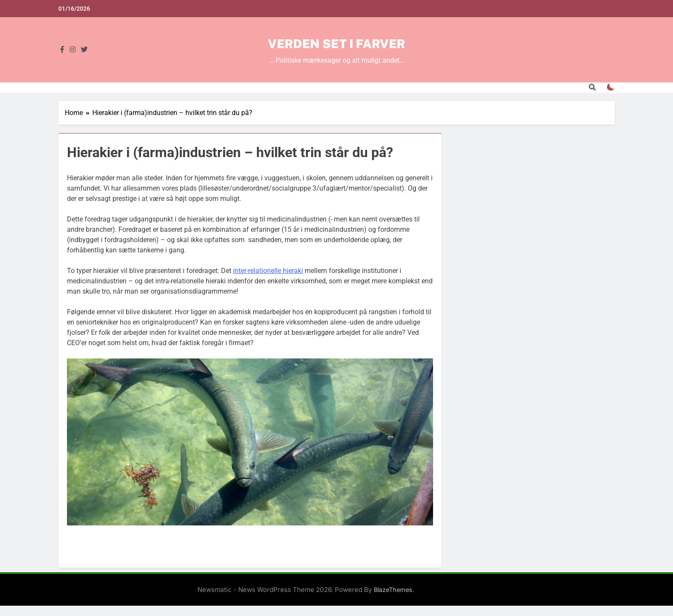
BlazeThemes (393, 590)
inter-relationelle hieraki (268, 271)
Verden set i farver (336, 44)
